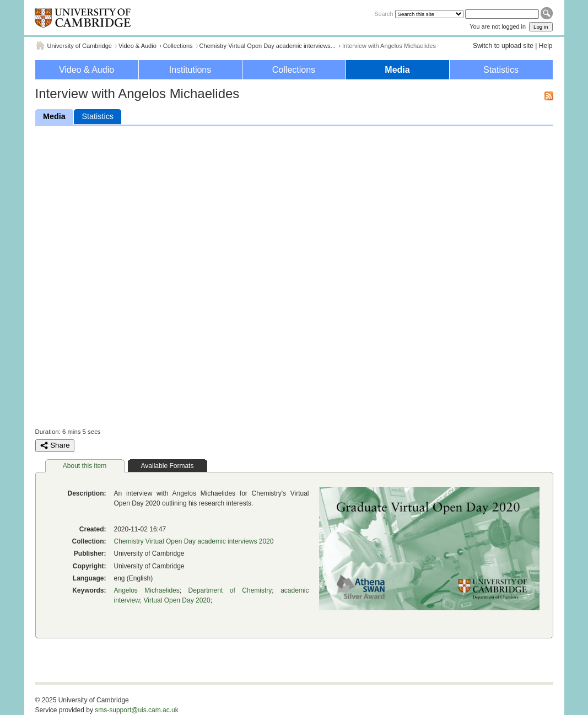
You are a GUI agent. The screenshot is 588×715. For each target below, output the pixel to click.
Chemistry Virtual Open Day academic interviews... (268, 46)
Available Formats (168, 466)
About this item (85, 466)
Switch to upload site (503, 46)
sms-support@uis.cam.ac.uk (137, 710)
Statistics (501, 70)
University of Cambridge (80, 46)
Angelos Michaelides (147, 590)
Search (384, 14)
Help (546, 46)
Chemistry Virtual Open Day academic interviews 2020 (194, 541)
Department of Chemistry (230, 590)
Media (397, 70)
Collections (178, 46)
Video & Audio (137, 46)
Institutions (190, 70)
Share (55, 445)
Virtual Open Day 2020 (177, 600)
